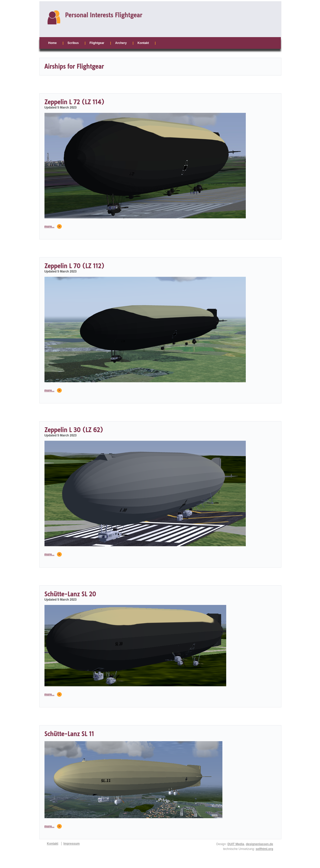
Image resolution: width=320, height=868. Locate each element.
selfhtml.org (264, 849)
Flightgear (97, 43)
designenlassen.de (259, 844)
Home (52, 43)
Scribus (73, 43)
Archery (121, 43)
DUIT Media (236, 844)
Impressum (72, 844)
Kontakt (143, 43)
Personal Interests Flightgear (104, 15)
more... (49, 226)
